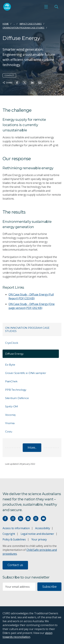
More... (32, 448)
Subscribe (49, 587)
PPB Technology (16, 390)
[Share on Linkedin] (32, 83)
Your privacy (39, 539)
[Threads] (36, 519)
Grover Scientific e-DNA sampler (26, 373)
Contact (9, 75)
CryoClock (12, 343)
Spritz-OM (12, 406)
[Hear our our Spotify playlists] (28, 519)
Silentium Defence (17, 398)
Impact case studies (31, 24)
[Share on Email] (40, 83)
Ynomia (10, 423)
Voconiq (10, 415)
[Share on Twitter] (25, 83)
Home (6, 24)
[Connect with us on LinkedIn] (21, 519)
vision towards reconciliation (27, 635)
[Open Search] (56, 7)
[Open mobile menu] (46, 7)
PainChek (11, 381)
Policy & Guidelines (14, 539)
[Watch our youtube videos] (43, 519)
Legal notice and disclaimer (37, 534)
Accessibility (42, 528)
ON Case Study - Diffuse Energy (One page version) (32, 306)
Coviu (9, 432)
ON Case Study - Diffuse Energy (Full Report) (31, 296)
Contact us (15, 565)
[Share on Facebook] (17, 83)
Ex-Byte (10, 365)
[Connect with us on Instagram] (13, 519)
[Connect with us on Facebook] (5, 519)
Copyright (9, 534)
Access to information (16, 528)
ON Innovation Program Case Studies (23, 28)
